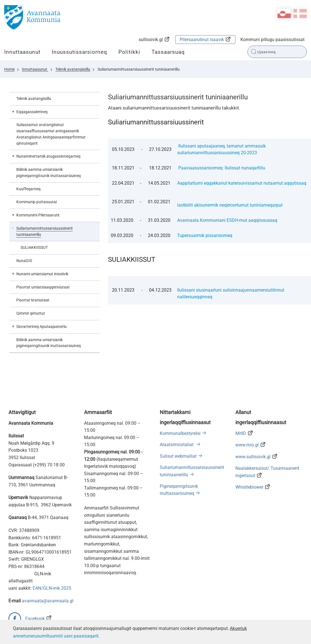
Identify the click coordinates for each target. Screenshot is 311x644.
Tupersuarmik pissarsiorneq (205, 235)
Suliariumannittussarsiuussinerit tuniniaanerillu (139, 69)
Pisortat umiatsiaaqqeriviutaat (43, 287)
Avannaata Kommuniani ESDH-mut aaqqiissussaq (227, 220)
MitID (241, 433)
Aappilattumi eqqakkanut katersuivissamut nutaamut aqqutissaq (242, 183)
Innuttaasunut (22, 52)
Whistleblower (249, 487)
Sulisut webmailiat (178, 456)
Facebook (35, 619)
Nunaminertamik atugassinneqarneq (48, 156)
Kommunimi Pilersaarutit (38, 215)
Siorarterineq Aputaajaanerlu (41, 327)
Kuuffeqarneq (28, 189)
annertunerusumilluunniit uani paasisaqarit (56, 636)
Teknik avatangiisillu (73, 69)
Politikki (129, 52)
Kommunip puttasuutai (37, 202)
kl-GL (284, 14)
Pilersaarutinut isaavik (202, 40)
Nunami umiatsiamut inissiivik (42, 274)
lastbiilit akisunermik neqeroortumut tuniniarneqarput (230, 205)
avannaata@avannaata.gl (48, 601)
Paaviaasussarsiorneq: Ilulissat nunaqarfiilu (222, 168)
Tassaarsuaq (168, 52)
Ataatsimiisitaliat (177, 445)
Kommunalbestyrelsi (180, 433)
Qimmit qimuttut (31, 313)
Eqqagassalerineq (32, 112)
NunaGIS (24, 261)
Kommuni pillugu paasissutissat (272, 40)
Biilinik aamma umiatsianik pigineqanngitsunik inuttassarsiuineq (49, 173)
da (300, 14)
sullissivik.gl (151, 40)
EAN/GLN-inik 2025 (52, 588)
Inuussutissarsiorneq (79, 52)
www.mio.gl (247, 445)
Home (9, 69)
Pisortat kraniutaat (33, 300)
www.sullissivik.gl (253, 457)
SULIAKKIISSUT (35, 247)
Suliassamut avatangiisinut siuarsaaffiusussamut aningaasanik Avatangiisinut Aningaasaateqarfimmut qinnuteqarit (51, 134)
